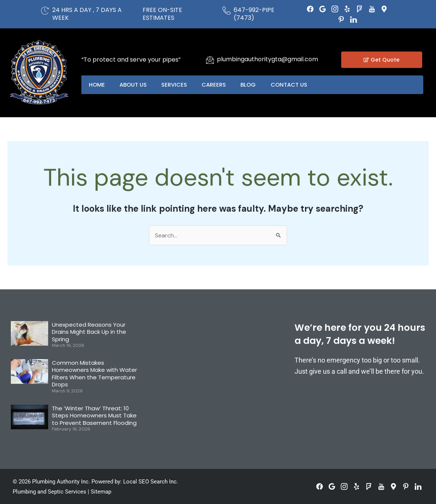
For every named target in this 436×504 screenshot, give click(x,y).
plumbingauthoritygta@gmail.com (267, 59)
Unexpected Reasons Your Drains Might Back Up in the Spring (89, 332)
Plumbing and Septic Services (49, 492)
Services (175, 85)
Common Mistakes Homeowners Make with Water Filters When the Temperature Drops (94, 374)
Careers (215, 85)
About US (133, 85)
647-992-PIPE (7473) (254, 14)
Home (97, 85)
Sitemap (101, 492)
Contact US (290, 85)
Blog (250, 85)
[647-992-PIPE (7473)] (227, 10)
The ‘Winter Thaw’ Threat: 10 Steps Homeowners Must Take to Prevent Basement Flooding (94, 416)
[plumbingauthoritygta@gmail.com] (210, 60)
